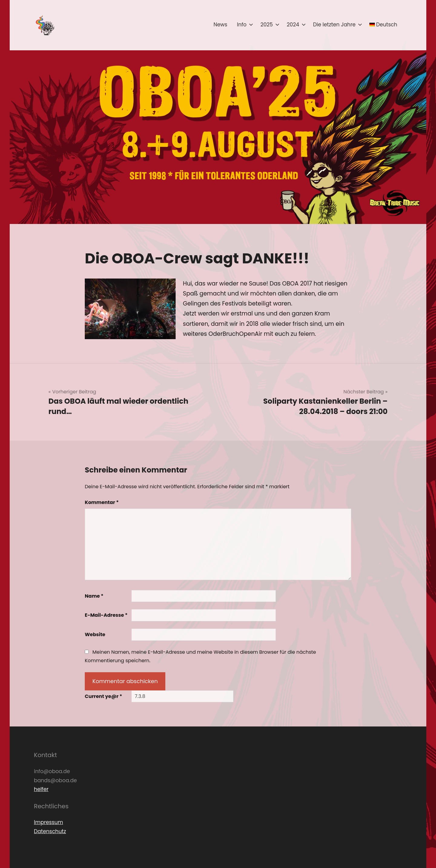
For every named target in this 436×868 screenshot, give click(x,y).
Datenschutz (50, 831)
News (220, 25)
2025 (269, 25)
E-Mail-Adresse (106, 615)
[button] (45, 25)
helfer (41, 789)
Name (94, 596)
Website (95, 634)
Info (244, 25)
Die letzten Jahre (336, 25)
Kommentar (102, 502)
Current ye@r (103, 696)
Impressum (48, 822)
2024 (295, 25)
